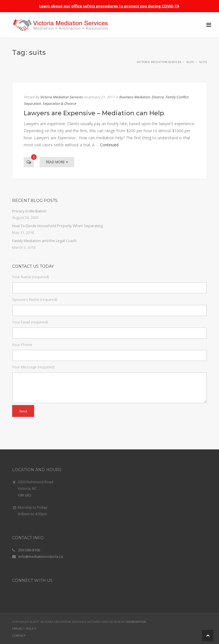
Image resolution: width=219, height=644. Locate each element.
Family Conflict (177, 97)
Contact (19, 636)
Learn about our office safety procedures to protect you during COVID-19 (109, 6)
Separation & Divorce (59, 104)
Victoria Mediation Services (61, 97)
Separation (32, 104)
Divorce (158, 97)
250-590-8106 (29, 550)
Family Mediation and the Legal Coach (44, 241)
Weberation (136, 622)
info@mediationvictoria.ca (41, 556)
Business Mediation (134, 97)
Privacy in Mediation (29, 211)
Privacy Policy (24, 629)
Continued (109, 145)
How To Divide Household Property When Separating (57, 226)
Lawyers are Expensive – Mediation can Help (94, 113)
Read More (57, 162)
